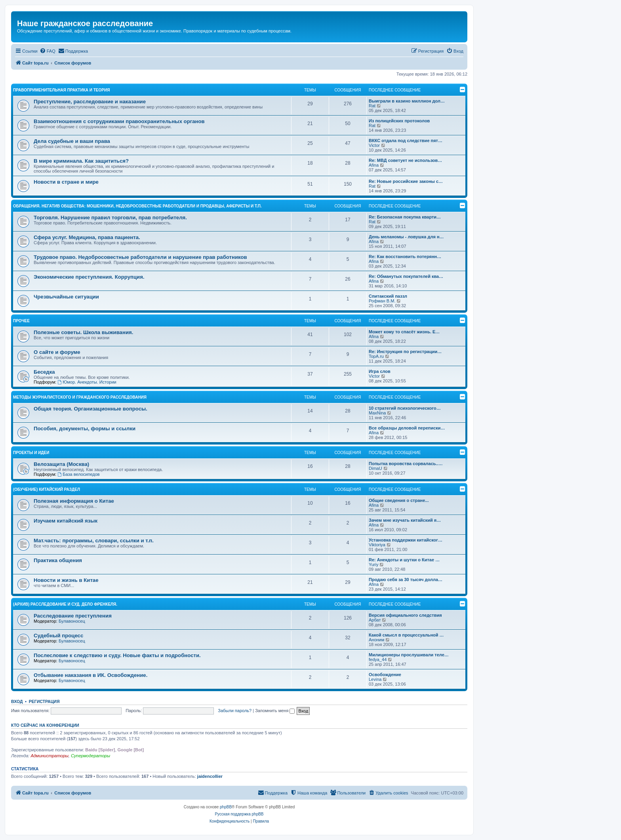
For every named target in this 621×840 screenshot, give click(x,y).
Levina (375, 679)
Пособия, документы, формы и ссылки (85, 429)
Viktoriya (377, 545)
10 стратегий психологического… (405, 408)
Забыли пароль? (235, 711)
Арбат (375, 620)
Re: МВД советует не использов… (405, 160)
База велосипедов (78, 474)
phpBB (226, 807)
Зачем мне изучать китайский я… (405, 520)
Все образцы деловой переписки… (407, 428)
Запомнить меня (275, 711)
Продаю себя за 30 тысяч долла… (406, 580)
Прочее (21, 321)
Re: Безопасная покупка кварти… (405, 217)
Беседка (44, 372)
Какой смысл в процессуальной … (406, 635)
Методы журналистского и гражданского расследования (80, 397)
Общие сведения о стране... (399, 500)
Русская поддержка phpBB (239, 814)
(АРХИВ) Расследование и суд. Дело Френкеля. (65, 604)
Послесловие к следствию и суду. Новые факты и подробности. (117, 655)
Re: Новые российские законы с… (406, 181)
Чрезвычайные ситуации (66, 297)
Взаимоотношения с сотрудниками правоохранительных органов (119, 121)
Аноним (376, 640)
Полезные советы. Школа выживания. (83, 332)
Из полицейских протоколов (399, 121)
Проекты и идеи (31, 453)
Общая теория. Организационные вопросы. (90, 409)
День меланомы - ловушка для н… (406, 237)
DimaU (375, 468)
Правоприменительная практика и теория (61, 90)
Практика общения (58, 560)
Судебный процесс (58, 636)
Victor (374, 145)
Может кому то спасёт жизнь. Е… (404, 332)
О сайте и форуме (57, 352)
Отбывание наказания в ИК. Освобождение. (90, 675)
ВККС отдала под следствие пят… (406, 141)
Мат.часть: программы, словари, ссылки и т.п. (94, 541)
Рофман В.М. (382, 301)
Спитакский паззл (388, 296)
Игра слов (380, 371)
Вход (17, 701)
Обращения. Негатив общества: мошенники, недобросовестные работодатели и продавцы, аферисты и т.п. (137, 206)
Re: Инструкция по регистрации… (405, 352)
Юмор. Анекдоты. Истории (87, 382)
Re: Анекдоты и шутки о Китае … (404, 560)
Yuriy (373, 564)
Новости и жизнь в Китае (66, 580)
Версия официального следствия (405, 615)
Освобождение (385, 675)
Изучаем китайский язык (66, 521)
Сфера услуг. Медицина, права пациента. (87, 237)
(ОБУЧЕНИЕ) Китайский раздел (47, 489)
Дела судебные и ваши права (72, 141)
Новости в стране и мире (66, 182)
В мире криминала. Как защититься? (81, 161)
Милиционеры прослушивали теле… (409, 655)
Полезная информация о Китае (74, 501)
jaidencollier (210, 776)
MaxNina (377, 413)
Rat (372, 106)
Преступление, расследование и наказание (90, 102)
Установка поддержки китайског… (406, 540)
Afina (374, 165)
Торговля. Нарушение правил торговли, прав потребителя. (110, 218)
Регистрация (44, 701)
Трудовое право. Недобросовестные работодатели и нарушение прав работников (140, 257)
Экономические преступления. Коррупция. (89, 277)
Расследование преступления (73, 616)
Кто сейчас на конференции (45, 725)
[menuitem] (48, 51)
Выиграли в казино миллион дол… (407, 101)
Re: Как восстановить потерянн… (405, 257)
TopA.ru (376, 356)
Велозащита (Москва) (61, 464)
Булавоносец (72, 621)
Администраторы (49, 756)
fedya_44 (378, 659)
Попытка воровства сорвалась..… (406, 464)
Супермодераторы (90, 756)
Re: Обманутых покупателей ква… (406, 276)
